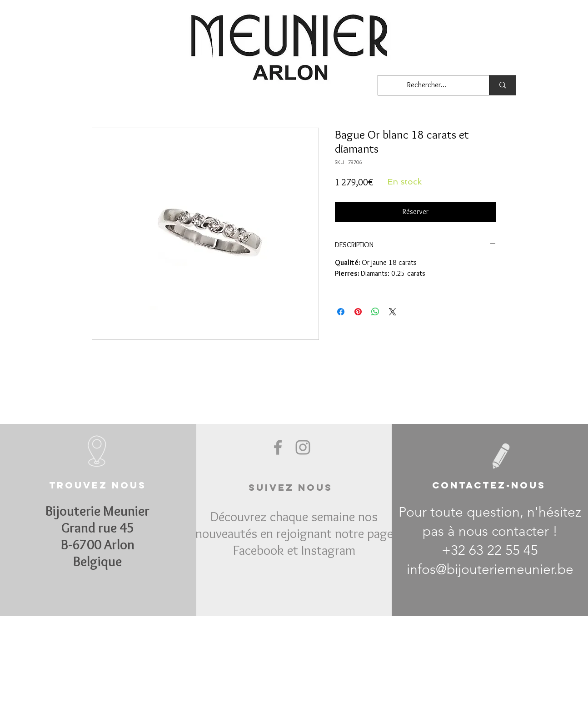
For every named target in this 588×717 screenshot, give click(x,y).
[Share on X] (393, 312)
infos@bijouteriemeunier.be (490, 569)
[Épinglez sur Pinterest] (358, 312)
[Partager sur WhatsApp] (375, 312)
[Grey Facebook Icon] (278, 447)
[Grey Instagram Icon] (303, 447)
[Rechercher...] (427, 85)
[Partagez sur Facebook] (341, 312)
